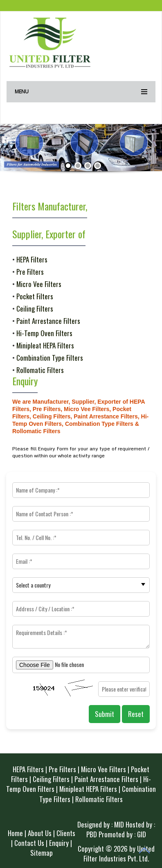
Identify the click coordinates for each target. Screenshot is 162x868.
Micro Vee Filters (39, 284)
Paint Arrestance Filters (48, 321)
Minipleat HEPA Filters (45, 345)
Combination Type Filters (50, 358)
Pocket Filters (35, 296)
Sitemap (42, 853)
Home (15, 833)
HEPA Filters (32, 259)
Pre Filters (30, 272)
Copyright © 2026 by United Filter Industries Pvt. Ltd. (116, 853)
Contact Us (29, 843)
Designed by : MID (101, 824)
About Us (40, 833)
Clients (66, 833)
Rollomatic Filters (40, 370)
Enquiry (59, 843)
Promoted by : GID (122, 834)
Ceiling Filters (35, 309)
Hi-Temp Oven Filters (44, 333)
